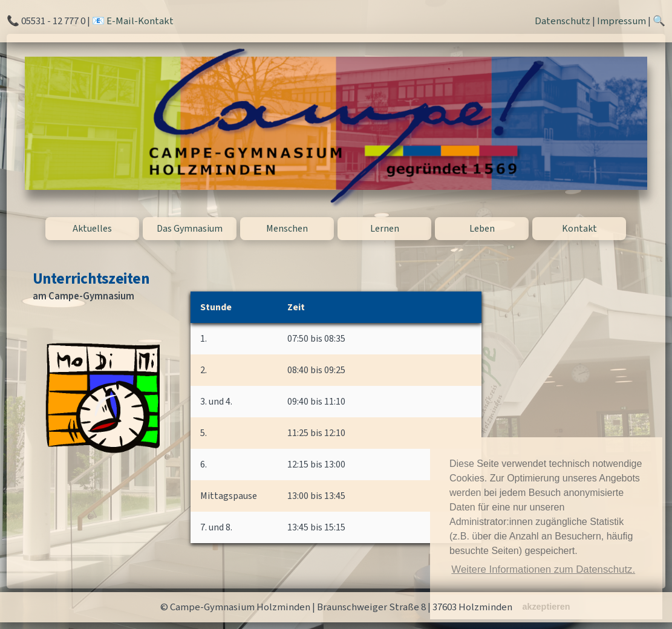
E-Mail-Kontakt (140, 21)
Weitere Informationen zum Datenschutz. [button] (543, 569)
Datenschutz (563, 21)
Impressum (621, 21)
